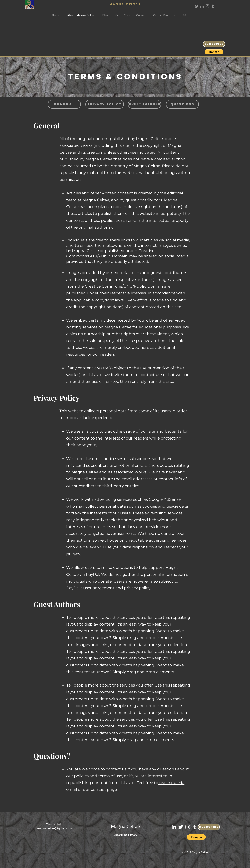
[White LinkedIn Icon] (174, 827)
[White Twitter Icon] (181, 827)
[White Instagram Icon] (188, 827)
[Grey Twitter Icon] (197, 6)
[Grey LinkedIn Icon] (202, 6)
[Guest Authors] (145, 104)
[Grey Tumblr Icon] (213, 6)
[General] (64, 104)
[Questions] (182, 104)
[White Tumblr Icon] (195, 827)
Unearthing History (125, 835)
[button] (214, 52)
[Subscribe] (214, 44)
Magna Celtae (125, 826)
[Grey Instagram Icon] (207, 6)
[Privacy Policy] (105, 104)
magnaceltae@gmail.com (55, 828)
